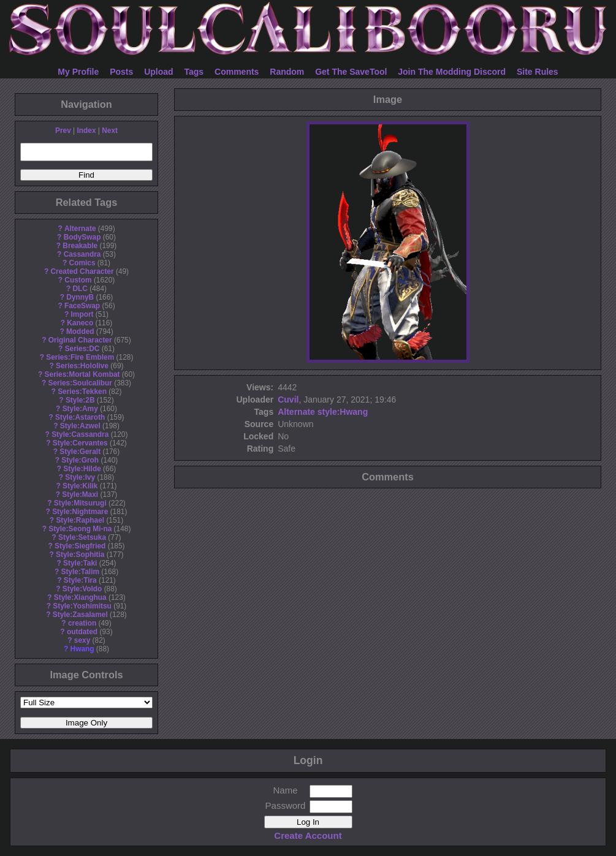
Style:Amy (80, 409)
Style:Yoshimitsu (82, 606)
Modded (80, 331)
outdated (82, 632)
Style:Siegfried (80, 546)
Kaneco (80, 323)
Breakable (80, 246)
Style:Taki (80, 563)
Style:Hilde (82, 469)
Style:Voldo (82, 589)
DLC (80, 289)
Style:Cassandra (80, 434)
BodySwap (82, 237)
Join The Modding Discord (452, 72)
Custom (78, 280)
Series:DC (82, 349)
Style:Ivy (80, 477)
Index (86, 131)
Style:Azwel (80, 426)
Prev (63, 131)
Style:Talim (80, 572)
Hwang (82, 649)
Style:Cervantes (80, 443)
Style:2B (80, 400)
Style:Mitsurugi (80, 503)
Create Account (308, 835)
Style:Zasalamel (80, 615)
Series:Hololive (82, 366)
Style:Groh (80, 460)
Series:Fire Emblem (80, 357)
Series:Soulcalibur (80, 383)
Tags (194, 72)
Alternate (80, 229)
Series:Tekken (82, 392)
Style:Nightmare (80, 512)
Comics (82, 263)
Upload (158, 72)
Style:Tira (80, 580)
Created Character (82, 271)
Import (82, 314)
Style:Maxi (80, 494)
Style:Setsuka (82, 537)
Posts (121, 72)
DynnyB (80, 297)
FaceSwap (82, 306)
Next (110, 131)
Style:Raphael (80, 520)
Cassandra (82, 254)
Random (287, 72)
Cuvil (288, 400)
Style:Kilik (80, 486)
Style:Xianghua (80, 597)
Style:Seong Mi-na (80, 529)
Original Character (80, 340)
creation (82, 623)
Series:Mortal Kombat (82, 374)
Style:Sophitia (80, 555)
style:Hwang (343, 412)
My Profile (78, 72)
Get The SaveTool (351, 72)
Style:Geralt (80, 452)
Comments (237, 72)
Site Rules (538, 72)
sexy (82, 640)
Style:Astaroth (80, 417)
